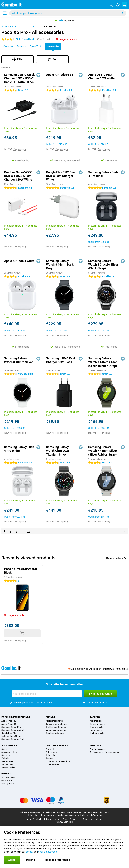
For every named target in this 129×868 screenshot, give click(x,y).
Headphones (7, 761)
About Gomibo (8, 777)
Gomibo (6, 774)
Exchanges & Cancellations (58, 761)
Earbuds (5, 758)
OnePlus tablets (97, 733)
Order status (51, 752)
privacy (29, 852)
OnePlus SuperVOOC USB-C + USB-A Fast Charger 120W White (18, 176)
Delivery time (51, 755)
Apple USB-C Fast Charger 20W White (101, 76)
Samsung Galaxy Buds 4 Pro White (19, 449)
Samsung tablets (97, 724)
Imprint (57, 819)
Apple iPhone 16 (9, 724)
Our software (7, 781)
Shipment (50, 758)
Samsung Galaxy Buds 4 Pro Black (103, 174)
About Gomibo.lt (34, 819)
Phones (50, 717)
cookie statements (48, 852)
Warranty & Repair (54, 764)
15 (29, 531)
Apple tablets (96, 721)
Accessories (9, 745)
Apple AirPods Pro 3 (60, 75)
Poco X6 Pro (34, 26)
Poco (22, 26)
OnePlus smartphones (56, 727)
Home (4, 26)
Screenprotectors (9, 752)
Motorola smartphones (56, 730)
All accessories (50, 26)
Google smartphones (55, 733)
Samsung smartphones (56, 724)
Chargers (5, 755)
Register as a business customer (104, 752)
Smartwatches (8, 764)
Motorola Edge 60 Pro (11, 736)
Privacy (48, 819)
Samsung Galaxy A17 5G (13, 739)
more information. (94, 815)
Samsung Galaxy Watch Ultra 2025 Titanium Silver (58, 451)
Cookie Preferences (71, 819)
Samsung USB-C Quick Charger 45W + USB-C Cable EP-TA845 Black (19, 78)
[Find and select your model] (68, 13)
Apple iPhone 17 (9, 721)
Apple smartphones (54, 721)
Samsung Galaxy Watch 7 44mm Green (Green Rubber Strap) (103, 362)
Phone (13, 26)
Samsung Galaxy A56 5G (13, 730)
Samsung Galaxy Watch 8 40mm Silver (18, 360)
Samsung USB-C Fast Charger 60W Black (60, 360)
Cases (4, 749)
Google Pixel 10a (9, 733)
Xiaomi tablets (96, 727)
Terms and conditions (93, 819)
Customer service (57, 745)
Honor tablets (96, 730)
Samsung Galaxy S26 (11, 727)
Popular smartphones (16, 717)
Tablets (95, 717)
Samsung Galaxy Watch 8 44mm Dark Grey (60, 265)
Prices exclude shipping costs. (95, 812)
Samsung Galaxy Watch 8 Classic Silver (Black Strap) (103, 265)
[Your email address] (47, 694)
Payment (50, 749)
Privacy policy (8, 784)
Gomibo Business (98, 749)
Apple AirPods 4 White (19, 261)
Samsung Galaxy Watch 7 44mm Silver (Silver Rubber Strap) (103, 451)
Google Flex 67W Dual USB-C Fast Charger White (61, 176)
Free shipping (20, 149)
